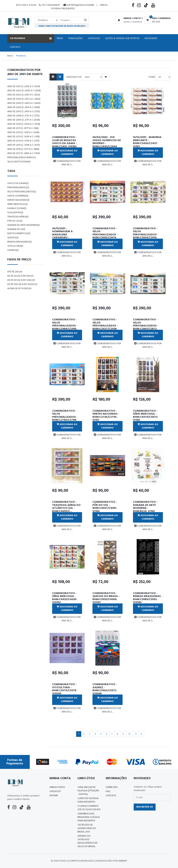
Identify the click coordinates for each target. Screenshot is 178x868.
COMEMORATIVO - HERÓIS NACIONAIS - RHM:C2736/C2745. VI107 (106, 416)
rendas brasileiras (19, 242)
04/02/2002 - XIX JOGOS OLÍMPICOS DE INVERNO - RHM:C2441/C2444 (107, 142)
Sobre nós (112, 787)
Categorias (31, 38)
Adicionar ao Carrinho (67, 153)
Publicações (76, 38)
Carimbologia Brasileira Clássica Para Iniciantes (89, 817)
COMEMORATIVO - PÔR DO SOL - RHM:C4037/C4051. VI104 (105, 507)
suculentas (15, 213)
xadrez (13, 250)
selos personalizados (22, 192)
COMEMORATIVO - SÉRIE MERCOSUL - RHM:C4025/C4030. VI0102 (65, 598)
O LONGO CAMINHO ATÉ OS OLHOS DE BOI (89, 808)
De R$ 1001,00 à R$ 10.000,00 (22, 284)
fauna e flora (17, 208)
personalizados (18, 188)
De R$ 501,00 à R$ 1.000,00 (21, 280)
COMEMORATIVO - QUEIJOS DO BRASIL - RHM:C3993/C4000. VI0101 (106, 598)
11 (136, 734)
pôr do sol (15, 221)
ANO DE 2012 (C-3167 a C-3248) (23, 132)
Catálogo (94, 38)
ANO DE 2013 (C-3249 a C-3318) (23, 137)
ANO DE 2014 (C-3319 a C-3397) (23, 141)
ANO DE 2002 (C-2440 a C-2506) (24, 91)
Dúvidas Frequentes (63, 9)
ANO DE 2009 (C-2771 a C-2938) (24, 120)
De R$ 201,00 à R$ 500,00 (20, 276)
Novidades (151, 38)
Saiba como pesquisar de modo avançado (62, 26)
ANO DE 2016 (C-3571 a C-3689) (23, 149)
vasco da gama (18, 183)
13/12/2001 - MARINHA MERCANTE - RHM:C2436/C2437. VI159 (147, 142)
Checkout (55, 791)
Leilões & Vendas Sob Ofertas (122, 38)
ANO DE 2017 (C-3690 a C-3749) (24, 153)
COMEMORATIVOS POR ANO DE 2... (67, 163)
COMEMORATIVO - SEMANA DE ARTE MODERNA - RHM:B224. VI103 (145, 507)
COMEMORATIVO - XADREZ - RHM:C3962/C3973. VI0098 (105, 689)
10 (129, 734)
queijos (13, 238)
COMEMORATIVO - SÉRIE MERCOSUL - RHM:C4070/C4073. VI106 (145, 416)
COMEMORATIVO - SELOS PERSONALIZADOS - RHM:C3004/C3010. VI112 (146, 235)
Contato (15, 47)
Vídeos (104, 5)
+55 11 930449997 (49, 5)
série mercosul (17, 204)
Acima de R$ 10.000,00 (19, 289)
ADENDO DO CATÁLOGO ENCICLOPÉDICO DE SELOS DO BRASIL (88, 841)
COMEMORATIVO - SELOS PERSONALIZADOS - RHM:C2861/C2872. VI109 (146, 326)
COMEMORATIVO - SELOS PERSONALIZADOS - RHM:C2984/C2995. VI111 (65, 326)
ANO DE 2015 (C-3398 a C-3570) (24, 145)
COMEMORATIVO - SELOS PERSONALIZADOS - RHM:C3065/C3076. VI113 (105, 235)
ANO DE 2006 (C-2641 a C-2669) (24, 107)
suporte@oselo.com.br (79, 5)
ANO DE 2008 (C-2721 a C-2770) (23, 116)
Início (60, 38)
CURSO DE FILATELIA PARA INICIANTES (88, 800)
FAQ (108, 791)
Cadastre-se (137, 22)
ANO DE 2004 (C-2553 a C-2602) (24, 99)
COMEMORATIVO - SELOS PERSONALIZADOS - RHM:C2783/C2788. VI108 (65, 417)
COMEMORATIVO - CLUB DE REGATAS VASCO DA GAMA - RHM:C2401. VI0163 (64, 142)
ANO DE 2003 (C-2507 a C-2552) (24, 95)
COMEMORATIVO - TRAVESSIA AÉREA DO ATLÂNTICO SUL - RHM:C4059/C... (66, 507)
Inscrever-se (145, 807)
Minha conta (57, 787)
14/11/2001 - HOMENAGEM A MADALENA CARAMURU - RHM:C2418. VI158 (64, 235)
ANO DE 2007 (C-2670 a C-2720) (24, 112)
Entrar (127, 22)
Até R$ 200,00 (15, 272)
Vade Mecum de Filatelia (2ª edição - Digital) (88, 791)
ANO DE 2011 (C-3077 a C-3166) (23, 128)
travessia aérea (18, 217)
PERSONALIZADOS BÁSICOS (22, 158)
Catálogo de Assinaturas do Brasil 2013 (87, 828)
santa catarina (18, 196)
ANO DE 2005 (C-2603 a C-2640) (24, 103)
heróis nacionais (18, 200)
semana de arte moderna (23, 225)
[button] (129, 18)
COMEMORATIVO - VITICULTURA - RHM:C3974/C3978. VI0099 (64, 689)
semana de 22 (16, 229)
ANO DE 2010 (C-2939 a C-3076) (24, 124)
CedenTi (123, 861)
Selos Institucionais (19, 162)
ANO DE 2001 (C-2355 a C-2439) (24, 86)
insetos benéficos (19, 234)
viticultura (15, 246)
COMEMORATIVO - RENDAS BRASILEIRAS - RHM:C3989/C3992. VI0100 (148, 598)
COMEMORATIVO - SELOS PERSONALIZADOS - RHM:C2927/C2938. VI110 (105, 326)
